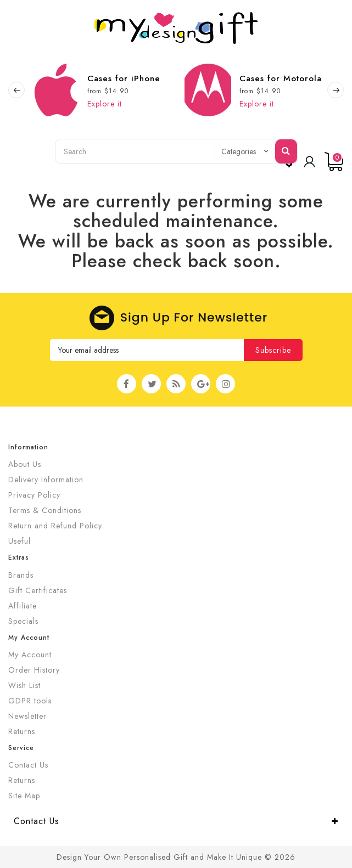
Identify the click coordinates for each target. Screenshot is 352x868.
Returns (22, 731)
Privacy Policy (34, 495)
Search (286, 150)
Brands (21, 575)
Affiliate (23, 606)
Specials (23, 621)
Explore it (105, 104)
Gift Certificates (38, 590)
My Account (30, 655)
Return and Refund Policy (55, 526)
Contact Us (28, 765)
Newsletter (27, 716)
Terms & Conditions (45, 510)
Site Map (24, 796)
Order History (34, 670)
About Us (25, 464)
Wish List (24, 685)
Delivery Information (46, 480)
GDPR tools (30, 701)
